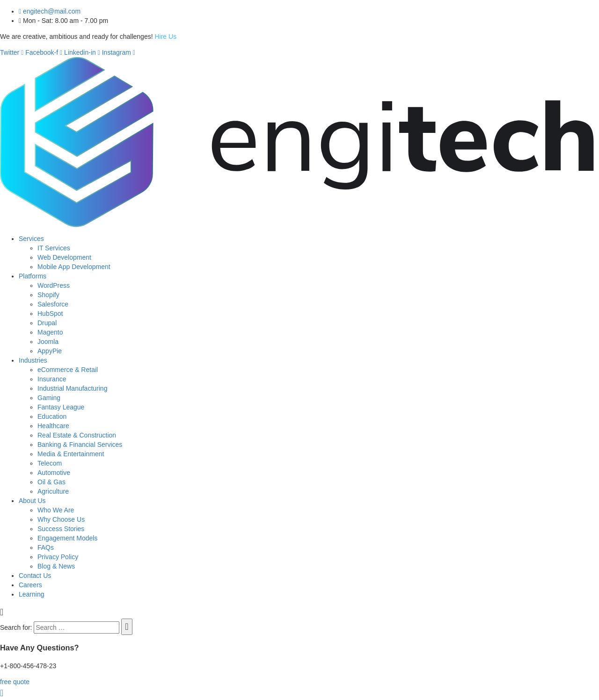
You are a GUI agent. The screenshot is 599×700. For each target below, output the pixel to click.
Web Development (64, 257)
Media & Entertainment (71, 454)
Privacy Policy (58, 557)
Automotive (54, 473)
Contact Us (35, 576)
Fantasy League (61, 407)
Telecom (50, 463)
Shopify (48, 295)
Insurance (52, 379)
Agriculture (53, 491)
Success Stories (61, 529)
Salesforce (53, 304)
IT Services (54, 248)
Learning (32, 594)
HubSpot (50, 314)
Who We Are (56, 510)
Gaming (49, 398)
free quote (15, 682)
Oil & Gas (51, 482)
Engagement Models (67, 538)
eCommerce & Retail (68, 370)
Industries (33, 360)
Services (31, 239)
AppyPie (50, 351)
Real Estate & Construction (77, 435)
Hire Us (165, 36)
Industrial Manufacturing (72, 388)
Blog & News (56, 566)
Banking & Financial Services (80, 445)
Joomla (48, 342)
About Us (32, 501)
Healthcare (53, 426)
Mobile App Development (74, 267)
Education (52, 416)
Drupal (47, 323)
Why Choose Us (61, 519)
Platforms (33, 276)
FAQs (46, 547)
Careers (30, 585)
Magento (50, 332)
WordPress (54, 285)
